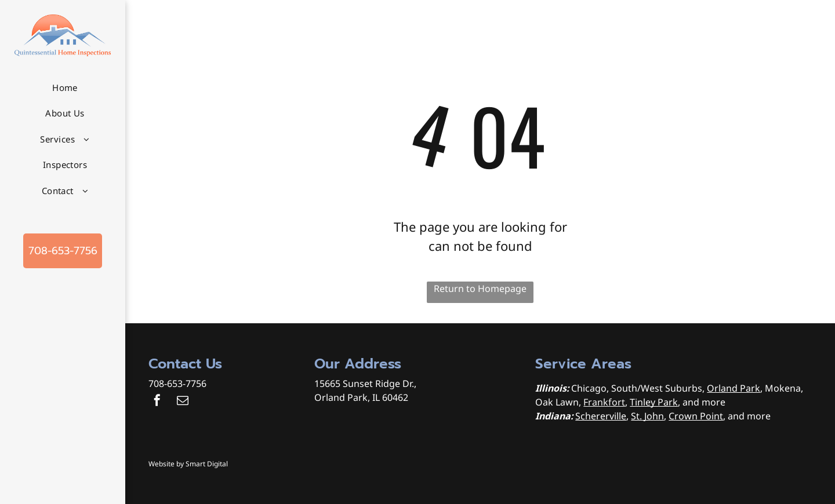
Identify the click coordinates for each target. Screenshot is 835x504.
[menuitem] (65, 88)
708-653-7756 (177, 384)
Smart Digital (207, 464)
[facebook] (157, 402)
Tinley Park (654, 402)
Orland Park (734, 388)
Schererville (601, 416)
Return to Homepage (480, 288)
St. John (647, 416)
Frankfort (604, 402)
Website (161, 464)
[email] (183, 402)
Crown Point (696, 416)
